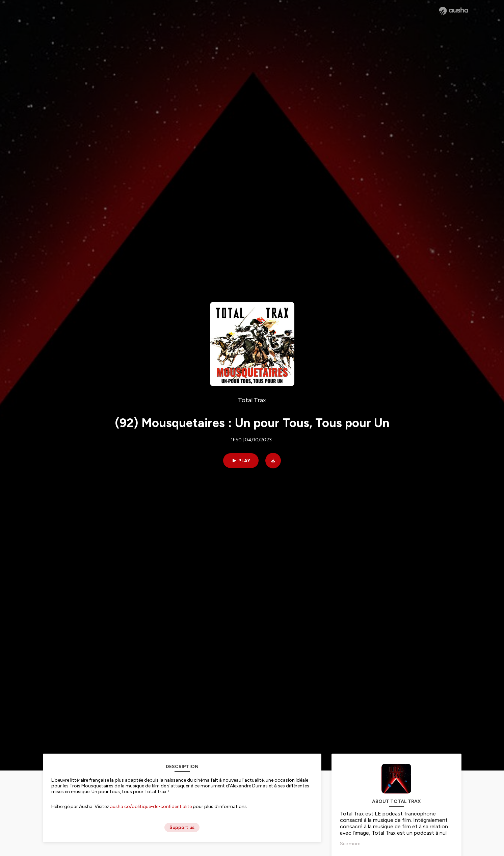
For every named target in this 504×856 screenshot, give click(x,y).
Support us (182, 827)
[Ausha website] (454, 11)
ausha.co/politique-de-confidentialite (151, 806)
